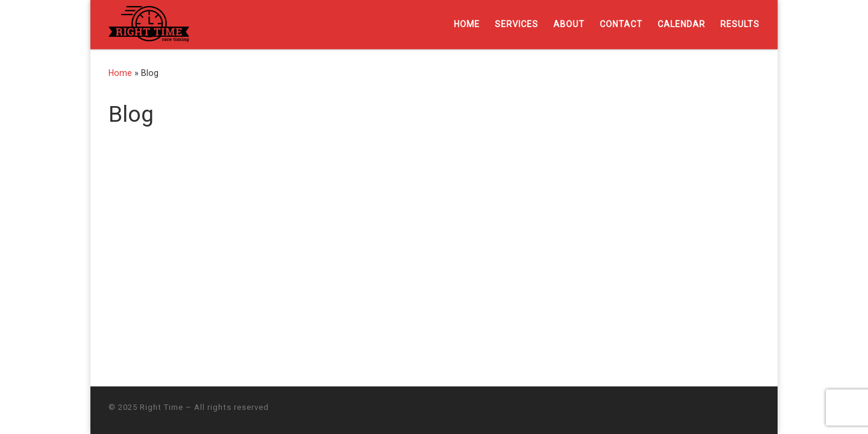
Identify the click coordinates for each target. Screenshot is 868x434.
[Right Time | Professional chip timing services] (149, 23)
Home (120, 73)
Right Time (162, 407)
